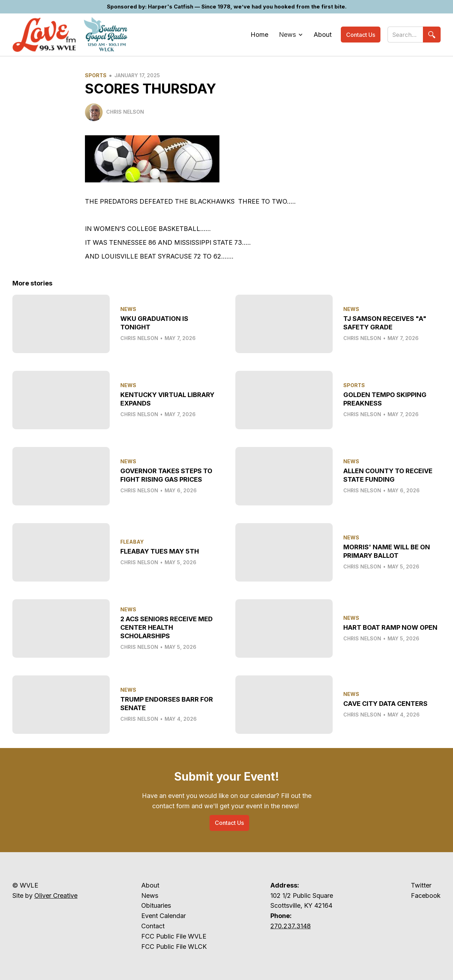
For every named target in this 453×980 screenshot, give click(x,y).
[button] (291, 35)
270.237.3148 (291, 926)
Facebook (426, 896)
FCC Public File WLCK (174, 947)
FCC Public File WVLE (174, 936)
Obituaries (156, 905)
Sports (96, 75)
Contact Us (361, 35)
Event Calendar (164, 916)
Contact (153, 926)
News (150, 896)
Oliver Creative (56, 896)
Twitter (421, 885)
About (150, 885)
